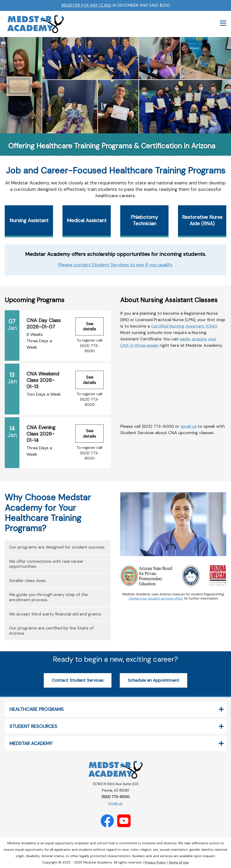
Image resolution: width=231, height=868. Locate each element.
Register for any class (86, 5)
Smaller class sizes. (28, 581)
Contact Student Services (78, 680)
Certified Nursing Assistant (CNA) (184, 326)
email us (189, 426)
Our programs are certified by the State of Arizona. (51, 631)
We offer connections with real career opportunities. (46, 564)
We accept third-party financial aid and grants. (55, 614)
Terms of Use (179, 862)
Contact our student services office (156, 598)
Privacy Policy (155, 862)
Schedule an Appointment (153, 680)
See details (89, 326)
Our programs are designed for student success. (57, 547)
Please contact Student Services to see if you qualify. (116, 265)
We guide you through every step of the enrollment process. (48, 597)
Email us (115, 803)
